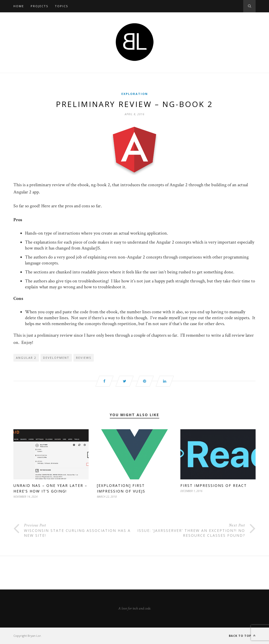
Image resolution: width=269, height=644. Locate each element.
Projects (39, 6)
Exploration (135, 94)
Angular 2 (26, 358)
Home (19, 6)
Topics (61, 6)
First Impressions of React (214, 485)
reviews (84, 358)
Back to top (242, 636)
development (56, 358)
